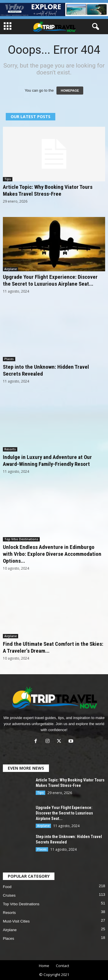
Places (9, 359)
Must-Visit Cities (16, 921)
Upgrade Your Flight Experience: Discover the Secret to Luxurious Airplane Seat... (50, 280)
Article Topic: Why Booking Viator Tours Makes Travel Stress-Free (48, 190)
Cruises (9, 895)
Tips (8, 179)
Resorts (10, 449)
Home (44, 966)
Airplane (11, 269)
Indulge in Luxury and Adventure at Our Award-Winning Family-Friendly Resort (47, 461)
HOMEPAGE (70, 91)
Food (7, 887)
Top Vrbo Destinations (21, 539)
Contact (62, 966)
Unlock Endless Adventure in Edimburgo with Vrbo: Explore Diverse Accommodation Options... (52, 554)
